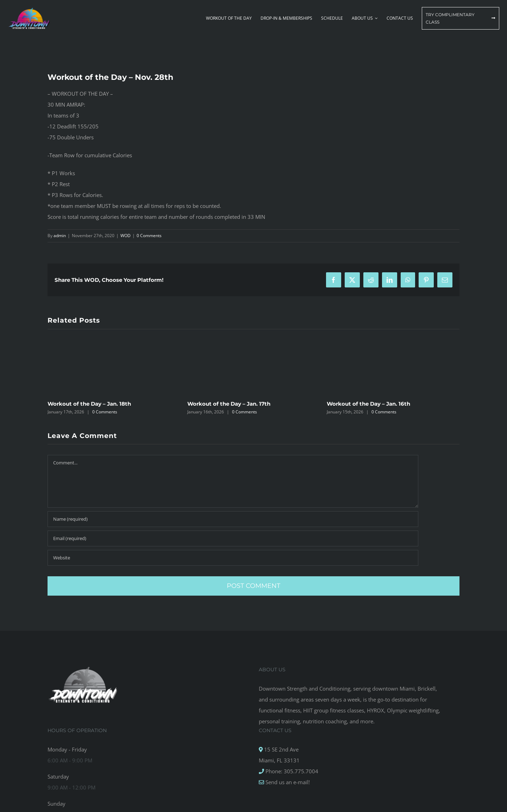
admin (60, 236)
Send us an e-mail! (287, 782)
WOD (126, 236)
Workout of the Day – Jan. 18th (89, 404)
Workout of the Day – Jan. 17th (229, 404)
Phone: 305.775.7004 (291, 771)
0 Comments (149, 236)
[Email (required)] (233, 538)
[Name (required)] (233, 519)
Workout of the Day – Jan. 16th (368, 404)
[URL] (233, 558)
